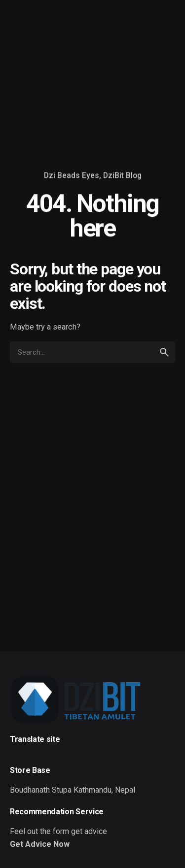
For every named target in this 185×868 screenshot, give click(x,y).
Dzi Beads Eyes (72, 175)
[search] (164, 352)
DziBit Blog (122, 175)
